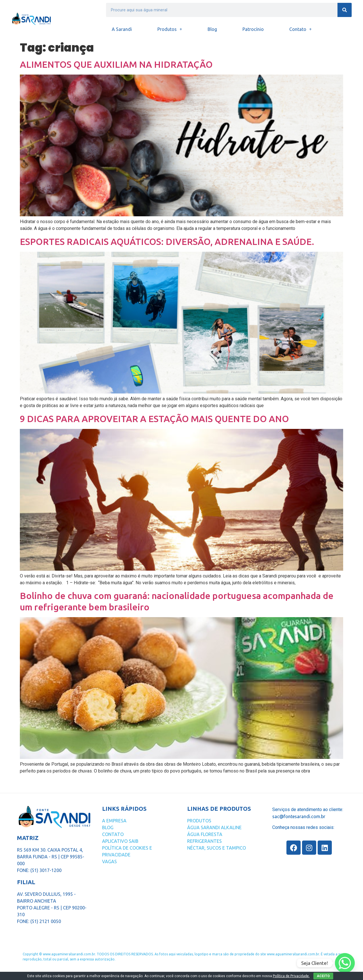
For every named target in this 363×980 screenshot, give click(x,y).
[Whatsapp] (345, 963)
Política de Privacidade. (291, 976)
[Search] (345, 10)
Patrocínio (253, 29)
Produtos (170, 29)
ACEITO (323, 976)
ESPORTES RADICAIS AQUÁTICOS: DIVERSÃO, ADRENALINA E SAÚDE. (167, 242)
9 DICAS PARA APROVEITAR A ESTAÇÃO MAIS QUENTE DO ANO (154, 419)
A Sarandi (122, 29)
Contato (300, 29)
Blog (212, 29)
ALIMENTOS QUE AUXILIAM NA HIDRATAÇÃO (116, 64)
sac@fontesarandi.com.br (299, 816)
